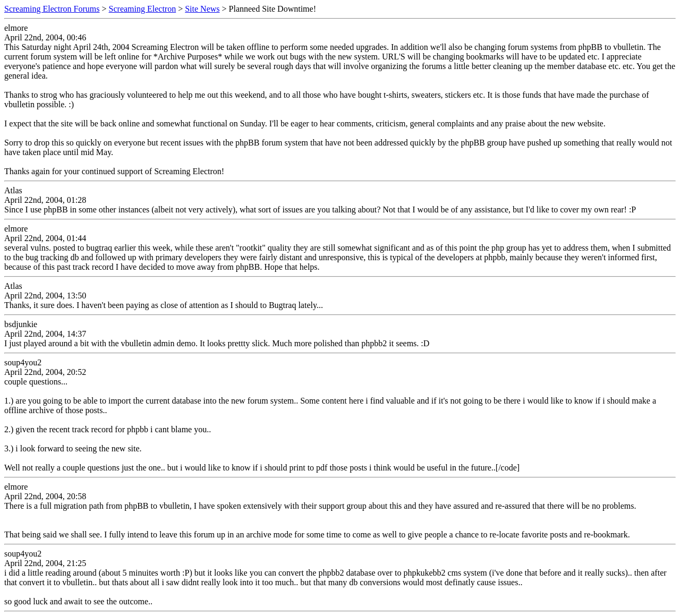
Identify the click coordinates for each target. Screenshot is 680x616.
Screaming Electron (143, 9)
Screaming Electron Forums (52, 9)
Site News (202, 9)
